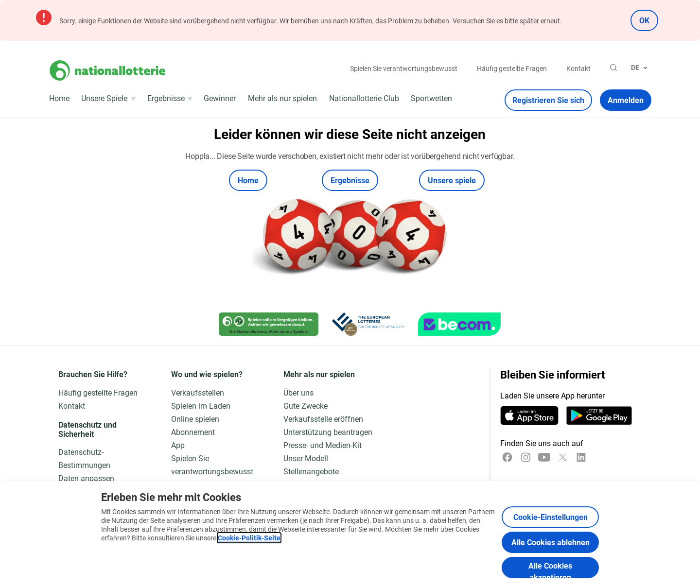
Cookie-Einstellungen (551, 517)
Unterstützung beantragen (328, 432)
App (178, 445)
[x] (563, 457)
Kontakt (578, 68)
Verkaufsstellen (198, 392)
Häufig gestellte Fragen (512, 68)
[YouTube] (544, 457)
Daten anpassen (86, 478)
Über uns (298, 392)
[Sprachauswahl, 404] (639, 68)
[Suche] (613, 68)
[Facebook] (507, 457)
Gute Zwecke (306, 406)
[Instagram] (526, 457)
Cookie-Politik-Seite (249, 538)
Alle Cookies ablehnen (551, 542)
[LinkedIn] (581, 457)
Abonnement (193, 432)
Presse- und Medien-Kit (323, 445)
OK (644, 20)
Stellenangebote (311, 471)
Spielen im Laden (201, 406)
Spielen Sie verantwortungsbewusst (404, 68)
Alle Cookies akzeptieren (550, 569)
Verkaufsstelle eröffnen (323, 419)
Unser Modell (306, 458)
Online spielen (195, 419)
